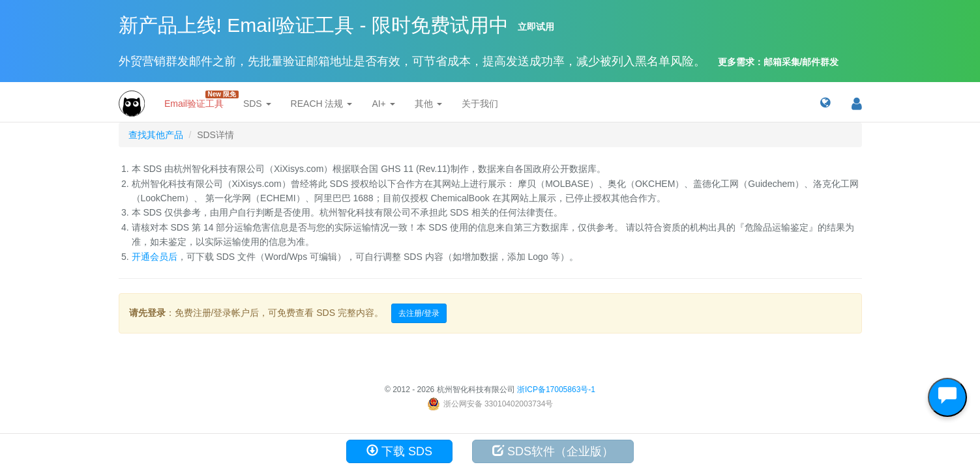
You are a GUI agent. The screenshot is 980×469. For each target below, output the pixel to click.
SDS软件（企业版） (553, 451)
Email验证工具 (199, 100)
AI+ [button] (383, 104)
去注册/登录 (419, 313)
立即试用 (536, 27)
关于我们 (480, 104)
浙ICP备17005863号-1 (556, 390)
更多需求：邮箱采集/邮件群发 (779, 62)
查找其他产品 (156, 135)
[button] (825, 104)
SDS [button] (257, 104)
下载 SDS (399, 451)
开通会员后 (155, 257)
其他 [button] (428, 104)
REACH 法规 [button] (322, 104)
